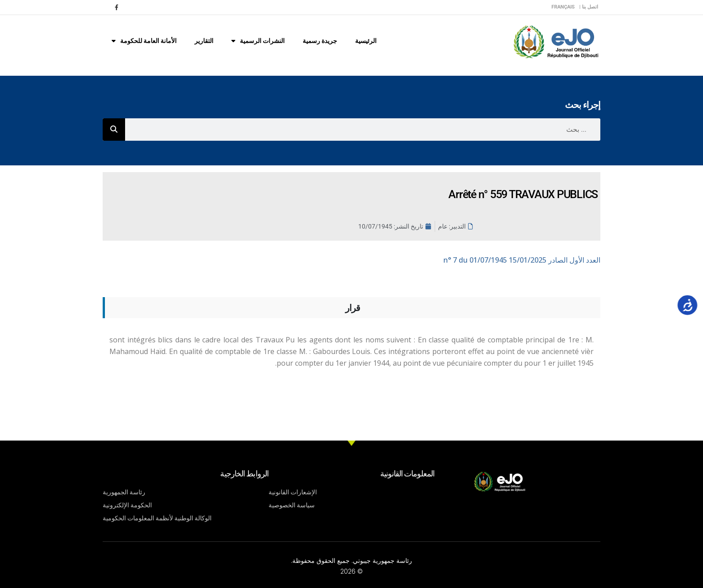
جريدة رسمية (320, 41)
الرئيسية (366, 41)
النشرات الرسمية (258, 41)
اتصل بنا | (589, 7)
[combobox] (363, 130)
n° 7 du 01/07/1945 (522, 260)
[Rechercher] (114, 130)
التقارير (204, 41)
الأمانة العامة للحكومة (144, 41)
